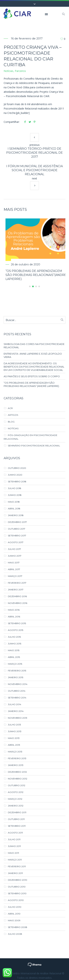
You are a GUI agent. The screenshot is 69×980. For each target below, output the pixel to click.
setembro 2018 (17, 481)
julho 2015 (14, 637)
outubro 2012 (17, 785)
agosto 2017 (16, 542)
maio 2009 (14, 920)
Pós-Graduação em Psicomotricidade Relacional (30, 437)
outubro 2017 (17, 529)
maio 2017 (14, 562)
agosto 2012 (16, 792)
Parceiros (20, 71)
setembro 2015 (17, 623)
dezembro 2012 (17, 772)
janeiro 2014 (16, 711)
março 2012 (15, 799)
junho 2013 (15, 731)
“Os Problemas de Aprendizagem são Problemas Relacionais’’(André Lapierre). (32, 384)
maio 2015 (14, 650)
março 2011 (15, 859)
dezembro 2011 (17, 812)
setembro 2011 (17, 826)
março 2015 (15, 664)
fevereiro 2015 (17, 670)
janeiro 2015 (16, 677)
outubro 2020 (17, 468)
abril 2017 (14, 569)
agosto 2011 (15, 832)
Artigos (13, 415)
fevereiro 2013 (17, 758)
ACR (10, 408)
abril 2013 (14, 745)
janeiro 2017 (16, 589)
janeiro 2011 (15, 873)
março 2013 (15, 751)
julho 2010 (15, 907)
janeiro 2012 (16, 805)
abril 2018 (14, 508)
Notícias (8, 71)
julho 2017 (14, 549)
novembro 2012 (18, 778)
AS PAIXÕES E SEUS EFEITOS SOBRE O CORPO (32, 376)
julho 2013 (14, 724)
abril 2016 (14, 616)
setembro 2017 (17, 535)
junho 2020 (15, 475)
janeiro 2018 (16, 515)
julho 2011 (14, 839)
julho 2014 (15, 704)
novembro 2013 (18, 718)
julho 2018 (15, 488)
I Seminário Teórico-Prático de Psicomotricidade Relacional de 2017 (34, 153)
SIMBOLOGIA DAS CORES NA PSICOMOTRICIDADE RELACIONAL (34, 345)
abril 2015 (14, 657)
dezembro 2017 (17, 522)
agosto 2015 (16, 630)
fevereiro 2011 (17, 866)
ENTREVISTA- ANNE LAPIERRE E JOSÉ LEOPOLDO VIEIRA (33, 355)
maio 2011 (13, 853)
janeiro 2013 (16, 765)
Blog (11, 421)
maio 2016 (14, 610)
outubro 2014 (17, 691)
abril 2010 (14, 913)
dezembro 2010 (18, 880)
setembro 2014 (17, 697)
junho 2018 (15, 495)
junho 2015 (15, 643)
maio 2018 (14, 502)
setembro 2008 (18, 927)
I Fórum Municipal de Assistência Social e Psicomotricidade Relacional (34, 170)
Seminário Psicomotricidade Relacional (34, 445)
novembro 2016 (18, 603)
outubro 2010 (17, 886)
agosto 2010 (16, 900)
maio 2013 (14, 738)
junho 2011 (14, 846)
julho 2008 (15, 934)
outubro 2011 (16, 819)
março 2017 (15, 576)
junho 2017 (15, 556)
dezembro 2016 (17, 596)
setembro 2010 (17, 893)
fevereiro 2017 (17, 583)
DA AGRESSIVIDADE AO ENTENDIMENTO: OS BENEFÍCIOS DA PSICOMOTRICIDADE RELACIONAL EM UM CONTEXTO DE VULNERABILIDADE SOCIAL (34, 366)
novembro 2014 (18, 684)
